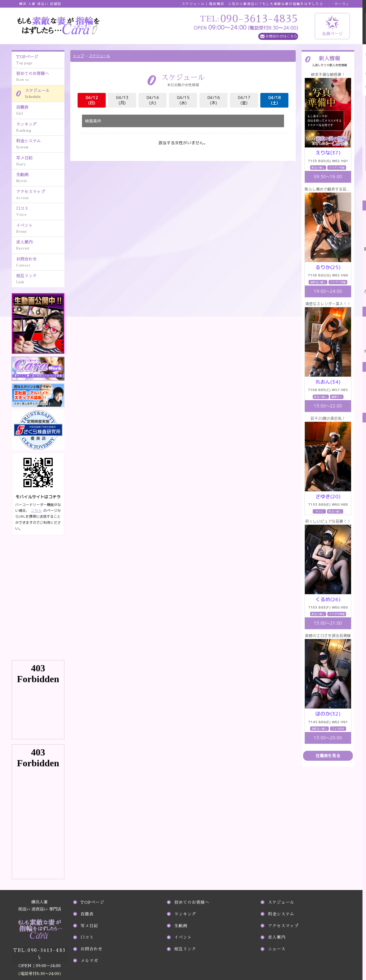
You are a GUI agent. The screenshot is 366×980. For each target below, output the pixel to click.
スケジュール (45, 94)
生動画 (40, 178)
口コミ (40, 212)
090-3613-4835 (40, 949)
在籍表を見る (328, 756)
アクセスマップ (40, 195)
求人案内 (40, 246)
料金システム (40, 145)
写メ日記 (40, 162)
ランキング (40, 128)
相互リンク (40, 279)
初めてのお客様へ (40, 77)
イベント (40, 229)
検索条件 (93, 121)
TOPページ (40, 60)
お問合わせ (40, 263)
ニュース (277, 949)
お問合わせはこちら (281, 36)
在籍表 (40, 111)
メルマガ (89, 961)
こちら (36, 511)
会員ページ (332, 26)
